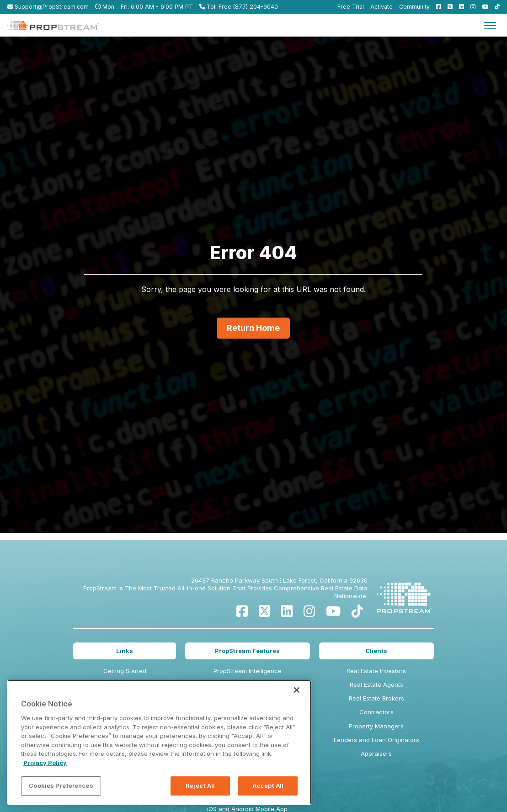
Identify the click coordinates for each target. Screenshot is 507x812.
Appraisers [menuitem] (376, 754)
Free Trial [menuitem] (351, 7)
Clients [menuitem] (376, 651)
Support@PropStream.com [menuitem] (48, 7)
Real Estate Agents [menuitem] (376, 685)
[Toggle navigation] (490, 25)
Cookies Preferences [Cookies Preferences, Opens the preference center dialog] (61, 785)
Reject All (200, 785)
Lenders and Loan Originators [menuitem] (376, 740)
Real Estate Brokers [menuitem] (376, 698)
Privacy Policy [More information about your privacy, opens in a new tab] (45, 763)
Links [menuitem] (125, 651)
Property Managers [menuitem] (376, 726)
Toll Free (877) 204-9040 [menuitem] (239, 7)
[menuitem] (436, 7)
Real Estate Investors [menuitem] (376, 671)
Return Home (253, 328)
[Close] (297, 690)
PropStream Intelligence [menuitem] (248, 671)
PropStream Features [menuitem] (247, 651)
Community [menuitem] (414, 7)
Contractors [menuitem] (376, 712)
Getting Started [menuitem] (125, 671)
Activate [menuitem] (382, 7)
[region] (159, 742)
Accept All (268, 785)
